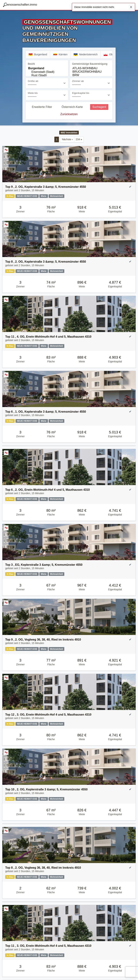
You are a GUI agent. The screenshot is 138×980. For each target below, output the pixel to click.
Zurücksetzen (69, 114)
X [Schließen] (131, 7)
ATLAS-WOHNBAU (91, 68)
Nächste (67, 139)
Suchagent (99, 107)
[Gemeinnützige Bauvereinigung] (91, 71)
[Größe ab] (47, 83)
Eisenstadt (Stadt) (47, 72)
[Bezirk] (47, 71)
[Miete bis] (47, 95)
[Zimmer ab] (91, 83)
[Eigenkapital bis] (91, 95)
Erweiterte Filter (42, 107)
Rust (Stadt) (47, 75)
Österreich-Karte (72, 107)
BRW (91, 75)
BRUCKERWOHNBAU (91, 72)
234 (79, 139)
